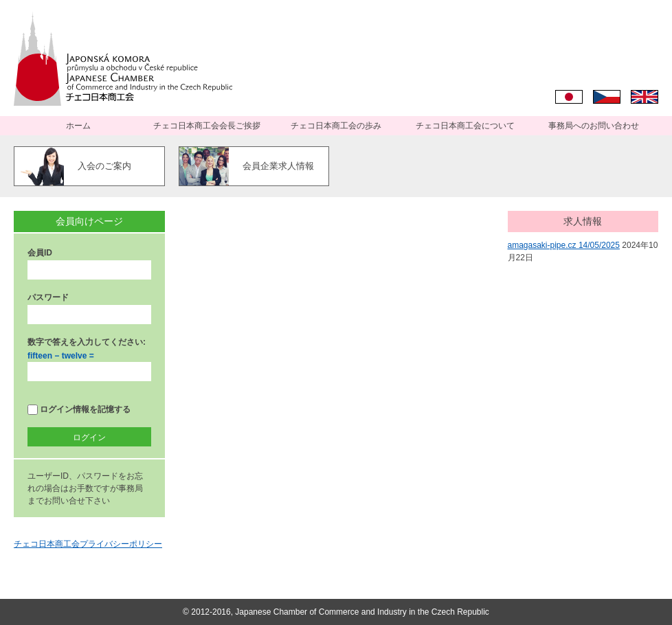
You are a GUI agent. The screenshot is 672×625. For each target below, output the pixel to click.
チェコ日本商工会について (465, 126)
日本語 (569, 97)
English (645, 97)
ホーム (78, 126)
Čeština (607, 97)
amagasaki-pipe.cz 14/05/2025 (564, 245)
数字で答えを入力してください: (87, 342)
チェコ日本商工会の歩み (336, 126)
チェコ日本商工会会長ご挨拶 (207, 126)
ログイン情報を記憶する (79, 410)
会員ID (40, 253)
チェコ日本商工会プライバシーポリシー (88, 544)
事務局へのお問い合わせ (594, 126)
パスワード (48, 297)
